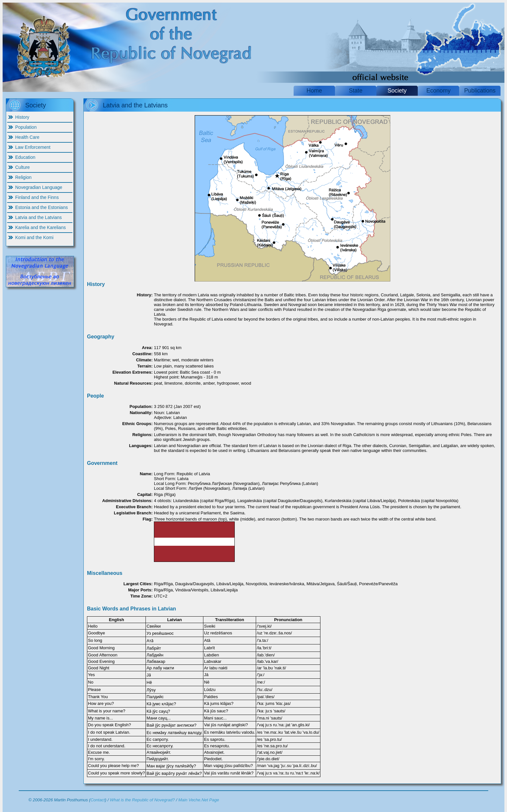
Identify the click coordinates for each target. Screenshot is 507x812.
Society (397, 91)
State (356, 91)
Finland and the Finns (37, 197)
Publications (480, 91)
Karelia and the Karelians (40, 227)
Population (26, 127)
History (22, 117)
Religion (23, 177)
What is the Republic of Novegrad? (142, 800)
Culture (22, 167)
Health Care (27, 137)
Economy (438, 91)
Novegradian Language (39, 187)
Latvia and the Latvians (38, 217)
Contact (98, 800)
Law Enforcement (33, 147)
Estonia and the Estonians (42, 207)
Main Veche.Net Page (199, 800)
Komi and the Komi (34, 237)
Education (25, 157)
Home (314, 91)
